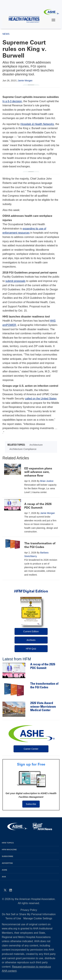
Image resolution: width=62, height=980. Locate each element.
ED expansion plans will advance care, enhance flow (38, 472)
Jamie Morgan (25, 81)
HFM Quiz (31, 649)
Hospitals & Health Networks (37, 124)
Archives (31, 640)
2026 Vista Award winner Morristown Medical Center (43, 707)
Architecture (36, 445)
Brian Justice (47, 481)
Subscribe (31, 804)
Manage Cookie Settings (38, 918)
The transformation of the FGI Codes (40, 545)
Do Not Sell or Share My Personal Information (29, 914)
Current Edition (31, 631)
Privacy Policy (29, 910)
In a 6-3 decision (12, 101)
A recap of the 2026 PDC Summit (38, 506)
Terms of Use (13, 918)
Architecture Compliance (23, 449)
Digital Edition (31, 591)
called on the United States (41, 399)
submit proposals (15, 281)
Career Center (31, 749)
